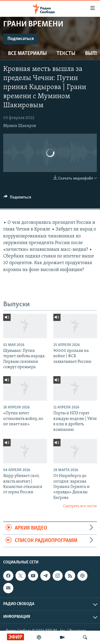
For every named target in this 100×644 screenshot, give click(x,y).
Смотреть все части (80, 506)
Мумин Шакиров (20, 126)
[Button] (17, 198)
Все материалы (27, 54)
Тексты (66, 54)
